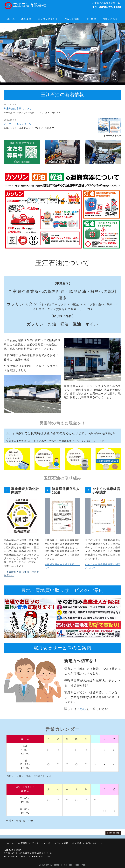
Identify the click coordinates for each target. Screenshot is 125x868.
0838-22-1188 (110, 7)
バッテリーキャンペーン (18, 124)
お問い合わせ (110, 19)
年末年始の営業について (18, 109)
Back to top (113, 833)
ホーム (11, 19)
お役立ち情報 (72, 19)
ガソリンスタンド (48, 19)
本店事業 (26, 19)
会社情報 (91, 19)
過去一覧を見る (113, 136)
